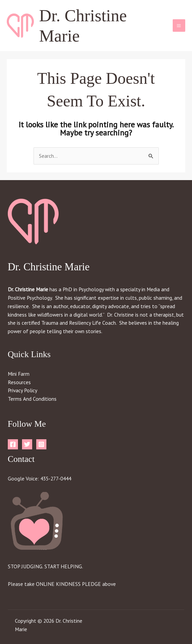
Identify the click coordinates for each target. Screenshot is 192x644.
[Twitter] (27, 444)
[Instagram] (41, 444)
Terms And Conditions (32, 399)
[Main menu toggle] (179, 26)
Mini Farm (19, 374)
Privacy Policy (23, 390)
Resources (19, 382)
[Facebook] (13, 444)
